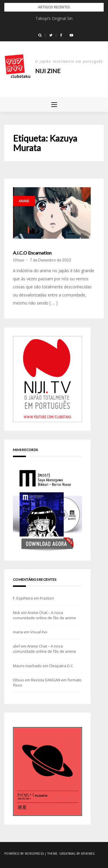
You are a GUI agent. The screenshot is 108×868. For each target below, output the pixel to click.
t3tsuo (19, 260)
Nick (17, 613)
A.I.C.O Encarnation (32, 253)
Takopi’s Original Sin (54, 18)
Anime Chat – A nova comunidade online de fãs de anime (44, 615)
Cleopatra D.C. (61, 666)
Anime (24, 201)
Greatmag (68, 854)
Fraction (47, 598)
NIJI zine (48, 71)
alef (16, 646)
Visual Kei (39, 632)
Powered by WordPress (24, 854)
